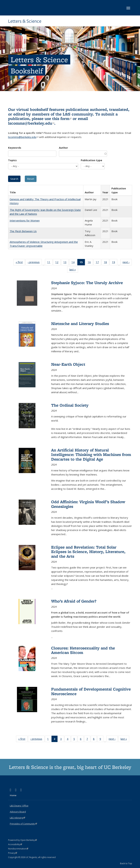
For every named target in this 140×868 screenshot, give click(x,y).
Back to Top (126, 863)
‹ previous (35, 263)
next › (127, 263)
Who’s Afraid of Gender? (74, 601)
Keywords (15, 148)
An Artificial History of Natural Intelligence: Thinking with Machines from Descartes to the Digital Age (91, 455)
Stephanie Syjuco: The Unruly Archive (87, 283)
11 (50, 263)
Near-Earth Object (68, 364)
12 (58, 263)
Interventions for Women (25, 220)
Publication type (91, 160)
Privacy (13, 853)
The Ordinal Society (70, 405)
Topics (12, 160)
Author (63, 148)
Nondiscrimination (18, 849)
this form (62, 118)
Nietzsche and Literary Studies (80, 324)
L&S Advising (17, 818)
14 (74, 263)
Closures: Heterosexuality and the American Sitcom (83, 650)
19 (115, 263)
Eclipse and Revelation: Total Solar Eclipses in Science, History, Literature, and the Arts (88, 552)
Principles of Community (23, 824)
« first (20, 263)
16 (90, 263)
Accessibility (15, 844)
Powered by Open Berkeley (22, 840)
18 (107, 263)
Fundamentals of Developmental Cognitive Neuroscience (91, 691)
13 (66, 263)
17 (98, 263)
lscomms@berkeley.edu (31, 123)
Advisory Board (18, 812)
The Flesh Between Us (23, 231)
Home (13, 795)
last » (74, 270)
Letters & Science (25, 21)
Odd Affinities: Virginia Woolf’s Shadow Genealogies (88, 504)
